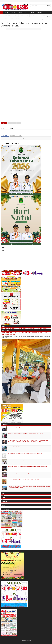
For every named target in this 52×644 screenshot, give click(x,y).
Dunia (8, 329)
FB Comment (5, 135)
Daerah (5, 328)
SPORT (27, 12)
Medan (21, 328)
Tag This (4, 123)
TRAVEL (15, 16)
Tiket (50, 1)
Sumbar (44, 16)
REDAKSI (36, 1)
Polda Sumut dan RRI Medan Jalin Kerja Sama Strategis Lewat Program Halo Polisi (25, 460)
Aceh (27, 16)
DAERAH (20, 12)
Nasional (25, 328)
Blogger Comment (16, 135)
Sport (31, 329)
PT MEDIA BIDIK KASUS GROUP (28, 642)
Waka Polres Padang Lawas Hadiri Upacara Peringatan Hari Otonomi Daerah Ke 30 (25, 473)
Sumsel (18, 19)
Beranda (31, 1)
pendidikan (45, 329)
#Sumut (19, 123)
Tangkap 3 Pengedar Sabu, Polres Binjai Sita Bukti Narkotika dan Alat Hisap (23, 480)
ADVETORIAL (8, 16)
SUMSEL (33, 12)
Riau (38, 16)
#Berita (10, 123)
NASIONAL (13, 12)
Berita (4, 29)
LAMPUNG (40, 12)
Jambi (6, 19)
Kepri (12, 19)
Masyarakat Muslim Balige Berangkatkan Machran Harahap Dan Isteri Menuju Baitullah (26, 434)
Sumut (33, 16)
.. (1, 1)
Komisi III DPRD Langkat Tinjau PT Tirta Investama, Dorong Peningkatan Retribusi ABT (25, 427)
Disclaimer (46, 1)
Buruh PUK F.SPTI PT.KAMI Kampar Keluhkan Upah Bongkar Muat (21, 447)
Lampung (16, 329)
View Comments (26, 139)
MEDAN (6, 12)
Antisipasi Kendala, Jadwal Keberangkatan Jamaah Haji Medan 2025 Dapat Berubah (25, 453)
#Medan (14, 123)
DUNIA (21, 16)
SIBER (41, 1)
